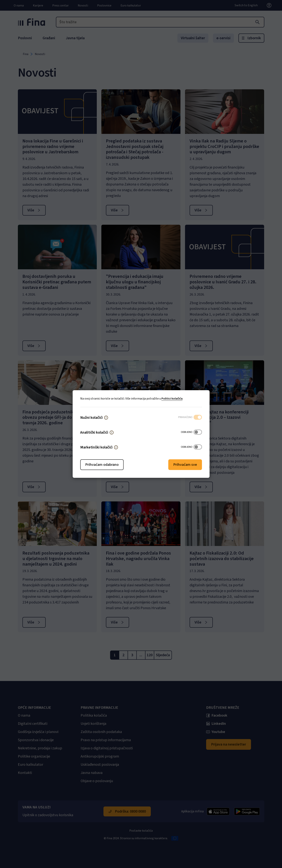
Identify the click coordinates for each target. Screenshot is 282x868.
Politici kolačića (172, 399)
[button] (106, 418)
